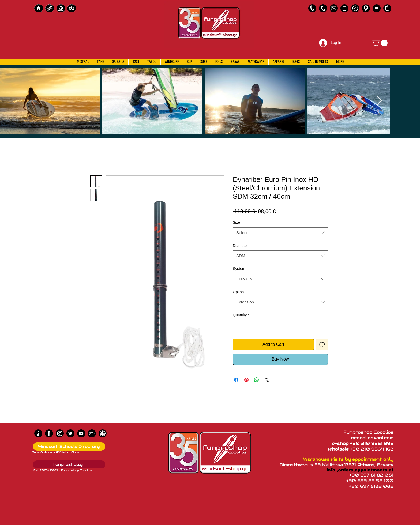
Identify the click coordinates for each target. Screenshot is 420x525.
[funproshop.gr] (69, 464)
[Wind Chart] (92, 433)
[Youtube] (81, 433)
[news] (103, 433)
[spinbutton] (245, 325)
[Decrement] (237, 325)
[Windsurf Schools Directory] (69, 447)
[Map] (366, 8)
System (239, 269)
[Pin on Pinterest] (246, 380)
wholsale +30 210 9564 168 (361, 449)
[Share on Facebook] (236, 380)
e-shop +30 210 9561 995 (363, 443)
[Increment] (253, 325)
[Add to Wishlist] (322, 344)
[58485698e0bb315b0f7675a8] (334, 8)
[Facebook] (49, 433)
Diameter (240, 246)
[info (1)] (38, 433)
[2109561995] (312, 8)
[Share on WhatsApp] (257, 380)
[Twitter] (70, 433)
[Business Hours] (355, 8)
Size (236, 222)
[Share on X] (267, 380)
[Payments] (387, 8)
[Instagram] (60, 433)
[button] (379, 43)
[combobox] (280, 233)
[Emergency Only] (344, 8)
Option (238, 292)
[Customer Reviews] (377, 8)
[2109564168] (323, 8)
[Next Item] (379, 101)
